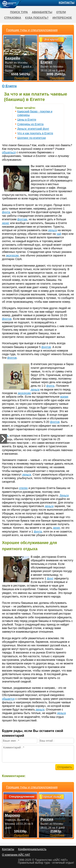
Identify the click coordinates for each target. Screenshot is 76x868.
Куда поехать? (37, 18)
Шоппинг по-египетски (32, 138)
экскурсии (12, 255)
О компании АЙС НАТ (16, 855)
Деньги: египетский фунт (33, 129)
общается (8, 699)
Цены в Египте (27, 120)
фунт (50, 578)
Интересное (62, 18)
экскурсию (24, 393)
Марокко (13, 815)
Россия (47, 819)
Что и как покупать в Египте (35, 133)
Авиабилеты (42, 12)
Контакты (67, 3)
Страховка (13, 18)
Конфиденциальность (32, 849)
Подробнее (22, 835)
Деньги (64, 495)
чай (59, 234)
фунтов (7, 319)
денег (6, 223)
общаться (9, 152)
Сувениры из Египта (30, 124)
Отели (61, 12)
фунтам (22, 219)
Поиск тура (19, 12)
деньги (52, 230)
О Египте (9, 86)
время (64, 397)
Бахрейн (13, 58)
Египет (46, 62)
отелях (23, 488)
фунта (6, 212)
